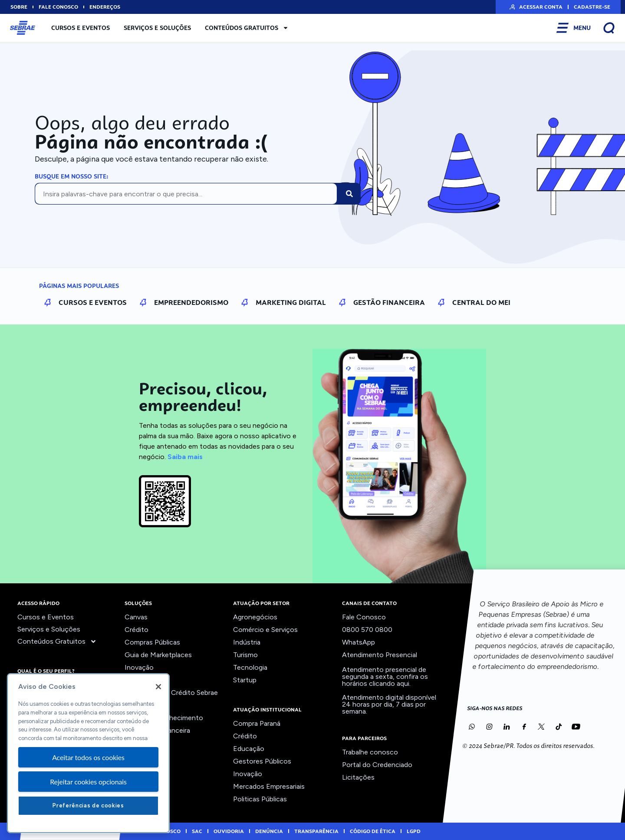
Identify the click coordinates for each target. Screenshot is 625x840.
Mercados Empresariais (269, 786)
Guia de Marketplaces (158, 655)
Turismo (245, 655)
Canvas (136, 617)
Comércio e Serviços (265, 630)
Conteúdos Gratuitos (247, 28)
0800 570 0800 (367, 630)
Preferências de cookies (88, 805)
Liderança (140, 680)
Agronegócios (255, 617)
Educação (249, 749)
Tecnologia (250, 667)
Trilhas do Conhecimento (164, 718)
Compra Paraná (257, 723)
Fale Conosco (364, 617)
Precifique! (141, 705)
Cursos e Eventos (81, 28)
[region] (88, 753)
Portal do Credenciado (377, 765)
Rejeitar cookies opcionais (88, 782)
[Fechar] (158, 687)
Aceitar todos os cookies (88, 757)
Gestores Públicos (262, 761)
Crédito (137, 630)
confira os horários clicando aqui (385, 680)
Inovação (139, 667)
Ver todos (140, 743)
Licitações (358, 777)
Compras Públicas (152, 642)
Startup (245, 680)
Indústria (247, 642)
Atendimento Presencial (380, 655)
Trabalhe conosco (370, 752)
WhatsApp (359, 642)
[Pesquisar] (349, 194)
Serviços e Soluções (157, 28)
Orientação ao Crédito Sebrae (171, 693)
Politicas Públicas (260, 799)
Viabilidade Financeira (157, 730)
